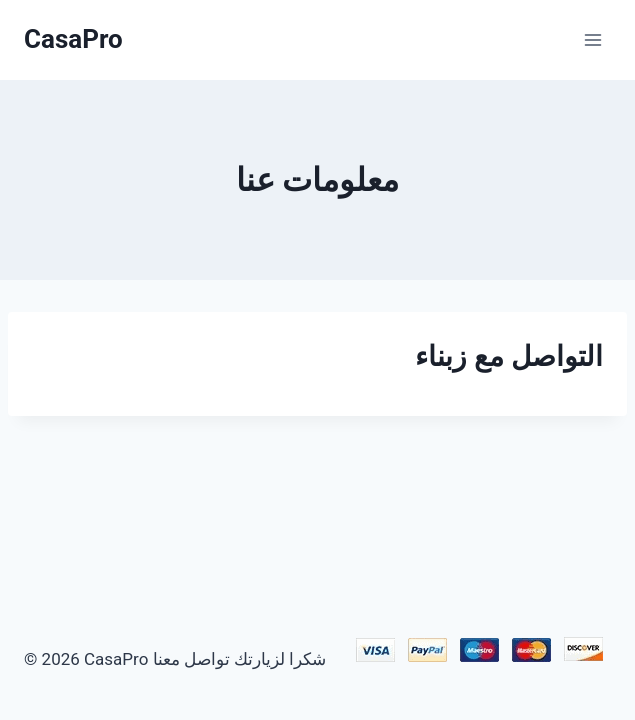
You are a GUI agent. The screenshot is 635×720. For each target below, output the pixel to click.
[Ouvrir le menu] (592, 39)
